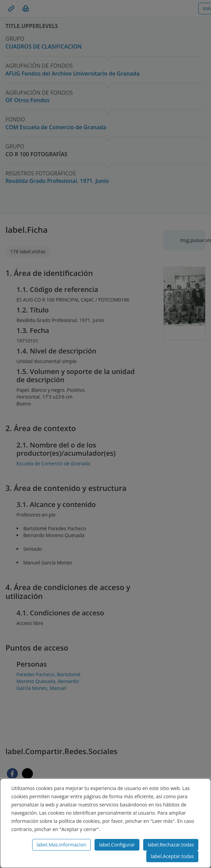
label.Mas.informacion (61, 845)
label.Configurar (117, 845)
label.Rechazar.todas (171, 845)
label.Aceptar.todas (172, 856)
